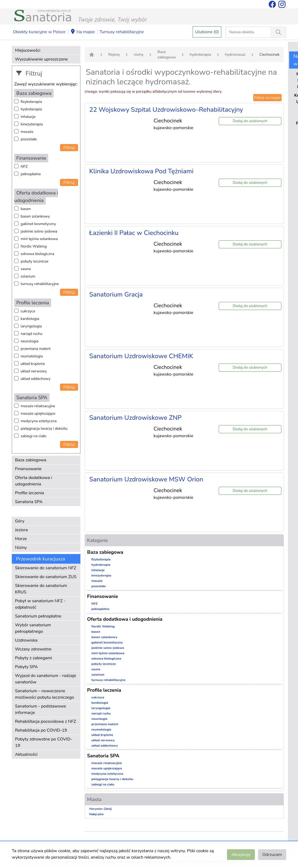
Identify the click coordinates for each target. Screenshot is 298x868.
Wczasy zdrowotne (33, 649)
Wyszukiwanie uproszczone (41, 59)
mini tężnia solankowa (39, 239)
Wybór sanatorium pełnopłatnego (33, 628)
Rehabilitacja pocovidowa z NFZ (46, 721)
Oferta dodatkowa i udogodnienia (33, 481)
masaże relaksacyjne (38, 406)
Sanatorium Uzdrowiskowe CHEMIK (141, 356)
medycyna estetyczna (39, 421)
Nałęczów (96, 814)
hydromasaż (235, 55)
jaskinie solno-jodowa (39, 231)
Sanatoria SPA (29, 502)
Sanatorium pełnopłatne (38, 616)
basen (26, 209)
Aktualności (26, 754)
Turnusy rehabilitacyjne (122, 32)
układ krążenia (33, 364)
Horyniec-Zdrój (100, 809)
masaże (27, 132)
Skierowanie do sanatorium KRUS (41, 589)
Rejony (114, 55)
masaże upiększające (38, 414)
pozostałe (29, 139)
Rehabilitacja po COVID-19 (41, 730)
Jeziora (21, 530)
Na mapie (83, 32)
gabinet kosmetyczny (38, 224)
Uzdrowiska (26, 640)
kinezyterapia (32, 124)
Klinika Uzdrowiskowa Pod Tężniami (141, 171)
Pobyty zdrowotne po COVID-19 (44, 742)
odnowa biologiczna (37, 254)
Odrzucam (272, 855)
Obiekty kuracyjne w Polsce (39, 32)
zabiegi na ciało (33, 436)
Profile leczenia (29, 493)
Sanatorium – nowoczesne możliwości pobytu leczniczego (44, 694)
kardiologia (30, 319)
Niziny (21, 548)
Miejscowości (28, 50)
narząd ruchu (31, 334)
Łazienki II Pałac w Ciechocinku (134, 233)
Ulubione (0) (207, 32)
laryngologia (31, 326)
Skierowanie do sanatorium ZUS (46, 577)
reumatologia (32, 356)
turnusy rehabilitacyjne (40, 284)
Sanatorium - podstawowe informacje (41, 709)
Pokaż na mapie (267, 98)
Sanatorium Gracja (116, 294)
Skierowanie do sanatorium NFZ (46, 568)
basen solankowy (35, 216)
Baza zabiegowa (31, 460)
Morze (21, 539)
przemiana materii (36, 349)
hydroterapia (31, 109)
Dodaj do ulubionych (250, 121)
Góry (20, 521)
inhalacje (28, 117)
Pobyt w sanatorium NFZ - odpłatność (40, 604)
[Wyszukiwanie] (278, 32)
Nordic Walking (34, 246)
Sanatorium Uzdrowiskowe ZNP (135, 418)
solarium (28, 276)
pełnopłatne (31, 174)
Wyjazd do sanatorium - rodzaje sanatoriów (46, 679)
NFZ (24, 167)
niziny (139, 55)
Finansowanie (28, 469)
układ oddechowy (36, 379)
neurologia (30, 341)
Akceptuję (241, 855)
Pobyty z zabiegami (33, 658)
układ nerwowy (34, 371)
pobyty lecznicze (34, 261)
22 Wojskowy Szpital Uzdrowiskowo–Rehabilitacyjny (166, 110)
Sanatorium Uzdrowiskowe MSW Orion (146, 479)
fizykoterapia (31, 102)
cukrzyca (28, 311)
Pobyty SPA (26, 667)
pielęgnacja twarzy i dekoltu (44, 429)
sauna (26, 269)
